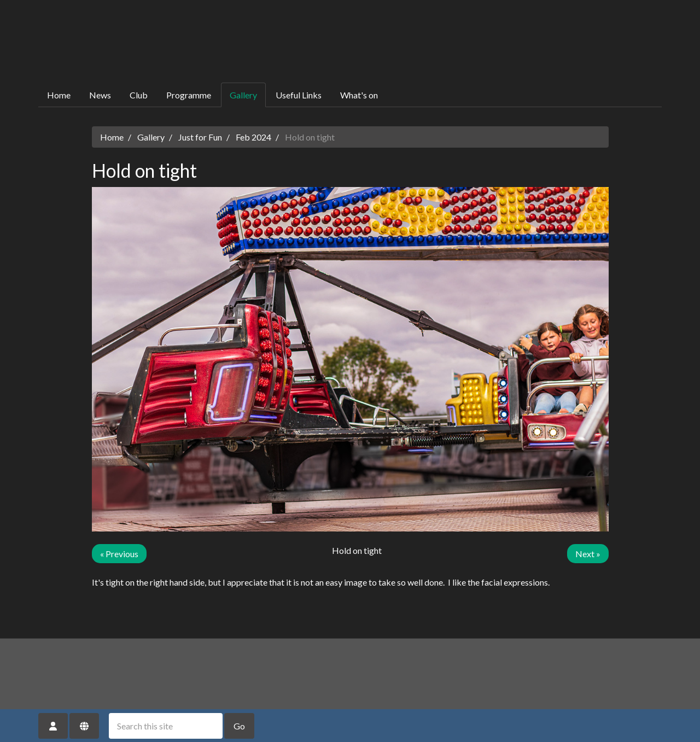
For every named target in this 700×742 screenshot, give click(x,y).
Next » (588, 554)
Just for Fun (200, 137)
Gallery (243, 95)
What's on (359, 95)
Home (59, 95)
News (100, 95)
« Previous (119, 554)
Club (139, 95)
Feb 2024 (253, 137)
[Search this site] (166, 726)
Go (239, 726)
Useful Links (299, 95)
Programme (189, 95)
